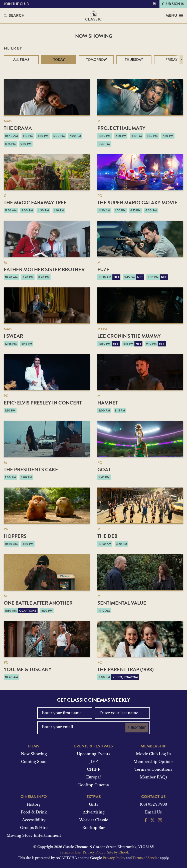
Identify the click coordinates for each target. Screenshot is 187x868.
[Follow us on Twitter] (152, 821)
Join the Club (16, 4)
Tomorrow (97, 60)
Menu (174, 16)
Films (34, 746)
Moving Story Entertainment (34, 836)
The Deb (107, 536)
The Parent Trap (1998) (126, 669)
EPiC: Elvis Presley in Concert (43, 403)
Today (59, 60)
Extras (94, 797)
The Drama (18, 128)
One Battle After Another (38, 603)
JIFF (94, 762)
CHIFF (94, 770)
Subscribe (137, 728)
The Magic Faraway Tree (35, 203)
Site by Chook (118, 853)
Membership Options (153, 762)
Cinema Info (34, 797)
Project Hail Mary (121, 128)
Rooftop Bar (93, 828)
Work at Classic (94, 820)
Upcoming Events (93, 754)
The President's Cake (31, 470)
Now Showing (34, 754)
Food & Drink (34, 812)
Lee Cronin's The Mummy (129, 336)
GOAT (104, 470)
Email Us (153, 812)
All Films (21, 60)
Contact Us (153, 797)
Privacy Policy (94, 853)
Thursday (134, 60)
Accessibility (34, 820)
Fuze (103, 269)
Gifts (93, 805)
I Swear (13, 336)
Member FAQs (153, 777)
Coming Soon (34, 762)
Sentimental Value (122, 603)
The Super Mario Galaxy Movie (137, 203)
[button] (181, 60)
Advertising (94, 812)
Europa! (93, 777)
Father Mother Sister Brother (44, 269)
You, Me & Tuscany (28, 669)
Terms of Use (70, 853)
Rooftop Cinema (93, 785)
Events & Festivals (93, 746)
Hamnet (108, 403)
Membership (153, 746)
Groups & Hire (34, 828)
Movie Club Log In (153, 754)
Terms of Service (146, 858)
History (34, 805)
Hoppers (15, 536)
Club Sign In (173, 4)
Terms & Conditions (153, 770)
